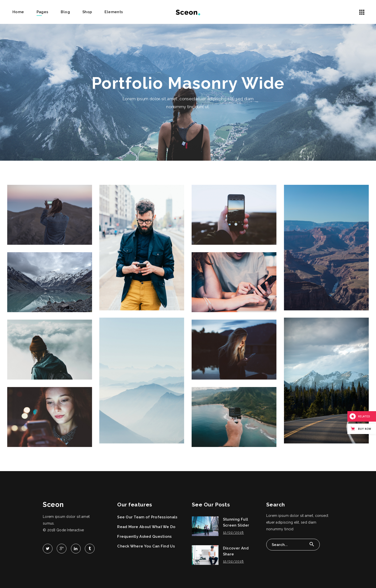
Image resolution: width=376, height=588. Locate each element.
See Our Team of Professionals (147, 517)
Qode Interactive (70, 530)
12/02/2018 (233, 532)
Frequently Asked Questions (144, 537)
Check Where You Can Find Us (146, 546)
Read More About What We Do (146, 527)
